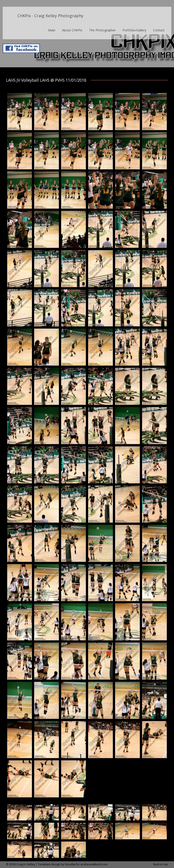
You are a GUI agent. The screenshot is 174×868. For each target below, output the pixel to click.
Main (52, 30)
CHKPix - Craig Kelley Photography (50, 16)
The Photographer (102, 30)
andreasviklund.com (94, 864)
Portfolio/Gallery (134, 30)
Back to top (161, 864)
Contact (159, 30)
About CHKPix (72, 30)
